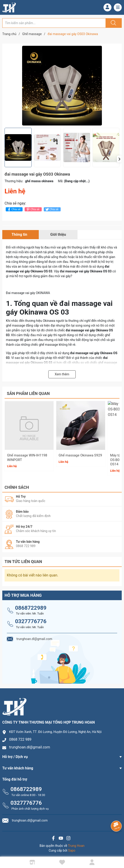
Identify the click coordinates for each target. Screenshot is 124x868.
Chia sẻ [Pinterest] (32, 209)
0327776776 (31, 620)
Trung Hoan (76, 844)
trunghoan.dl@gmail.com (30, 745)
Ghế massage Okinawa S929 (80, 455)
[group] (62, 86)
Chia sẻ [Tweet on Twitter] (52, 209)
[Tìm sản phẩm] (54, 23)
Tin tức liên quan (23, 560)
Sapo (72, 848)
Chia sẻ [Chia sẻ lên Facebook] (14, 209)
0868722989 (31, 606)
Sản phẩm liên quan (28, 393)
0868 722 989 (20, 738)
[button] (119, 159)
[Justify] (113, 23)
